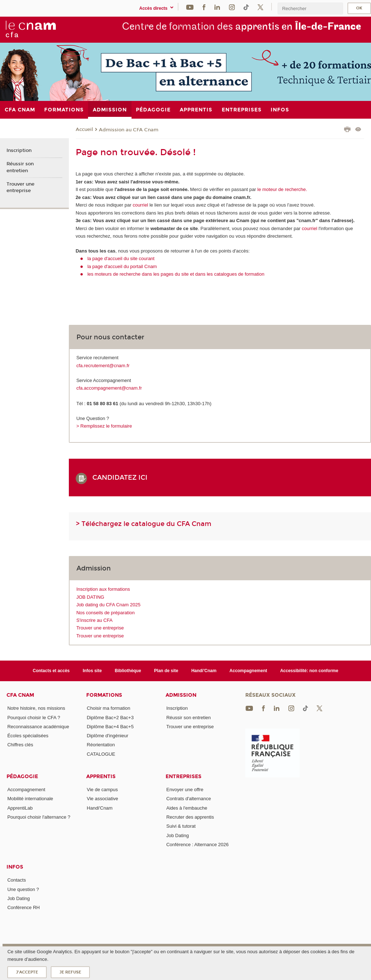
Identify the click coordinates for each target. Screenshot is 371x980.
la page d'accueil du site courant (121, 258)
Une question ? (23, 889)
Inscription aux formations (103, 589)
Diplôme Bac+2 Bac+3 (110, 718)
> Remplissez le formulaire (104, 426)
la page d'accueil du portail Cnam (122, 266)
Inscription (19, 150)
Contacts (16, 880)
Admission (181, 695)
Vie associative (103, 799)
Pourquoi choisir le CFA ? (34, 718)
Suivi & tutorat (181, 826)
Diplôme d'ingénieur (108, 736)
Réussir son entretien (20, 167)
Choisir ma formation (109, 708)
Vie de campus (103, 790)
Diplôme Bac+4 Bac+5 (110, 727)
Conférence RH (24, 907)
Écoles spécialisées (28, 736)
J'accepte (27, 972)
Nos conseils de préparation (106, 613)
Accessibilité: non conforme (309, 671)
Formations (104, 695)
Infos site (92, 671)
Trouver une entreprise (100, 628)
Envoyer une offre (185, 790)
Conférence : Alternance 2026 (197, 845)
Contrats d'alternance (189, 799)
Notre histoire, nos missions (36, 708)
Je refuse (70, 972)
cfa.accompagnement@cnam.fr (109, 388)
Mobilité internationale (30, 799)
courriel (140, 205)
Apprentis (101, 777)
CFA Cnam (20, 695)
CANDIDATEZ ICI (123, 478)
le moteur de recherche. (282, 189)
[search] (310, 9)
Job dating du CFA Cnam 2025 (109, 605)
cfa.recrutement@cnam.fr (103, 366)
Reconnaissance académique (38, 727)
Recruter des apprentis (190, 817)
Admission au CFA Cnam (129, 130)
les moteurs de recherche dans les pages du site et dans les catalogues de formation (176, 274)
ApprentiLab (20, 808)
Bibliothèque (128, 671)
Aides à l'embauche (187, 808)
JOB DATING (90, 597)
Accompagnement (248, 671)
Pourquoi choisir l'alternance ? (39, 817)
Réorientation (101, 745)
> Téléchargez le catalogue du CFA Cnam (143, 524)
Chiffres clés (20, 745)
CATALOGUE (101, 754)
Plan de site (166, 671)
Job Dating (178, 835)
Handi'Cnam (204, 671)
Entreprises (184, 777)
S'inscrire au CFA (95, 620)
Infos (15, 867)
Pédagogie (22, 777)
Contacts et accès (51, 671)
